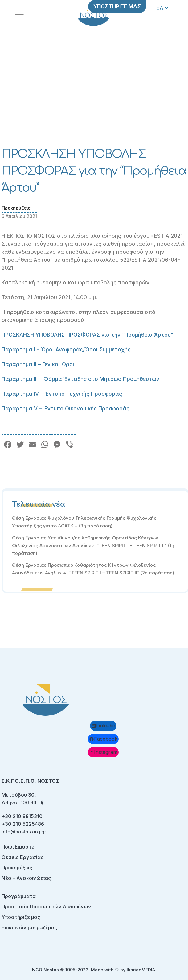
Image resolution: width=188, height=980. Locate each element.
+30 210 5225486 (23, 824)
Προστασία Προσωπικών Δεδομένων (46, 907)
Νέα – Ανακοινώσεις (26, 878)
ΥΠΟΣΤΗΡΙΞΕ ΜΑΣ (117, 6)
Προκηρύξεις (16, 208)
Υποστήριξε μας (21, 917)
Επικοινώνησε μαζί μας (29, 927)
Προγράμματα (19, 896)
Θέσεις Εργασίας (23, 857)
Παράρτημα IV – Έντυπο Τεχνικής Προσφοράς (62, 394)
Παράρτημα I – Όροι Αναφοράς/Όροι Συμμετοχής (66, 350)
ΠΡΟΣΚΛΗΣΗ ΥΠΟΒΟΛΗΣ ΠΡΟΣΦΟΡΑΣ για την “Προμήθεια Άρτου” (87, 335)
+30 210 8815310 (22, 816)
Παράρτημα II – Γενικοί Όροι (38, 364)
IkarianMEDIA (141, 970)
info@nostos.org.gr (24, 832)
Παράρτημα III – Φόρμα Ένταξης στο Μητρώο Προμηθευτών (80, 379)
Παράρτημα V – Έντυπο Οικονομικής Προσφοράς (65, 409)
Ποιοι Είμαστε (18, 847)
